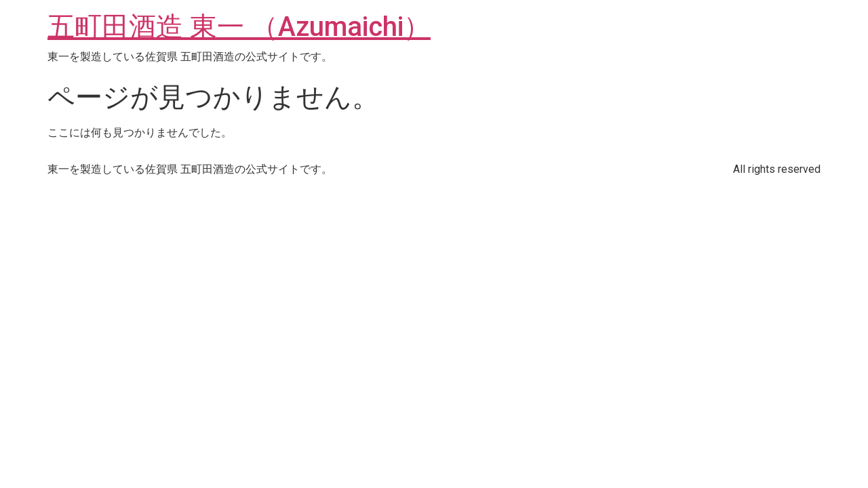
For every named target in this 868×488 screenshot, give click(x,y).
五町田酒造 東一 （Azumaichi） (239, 27)
